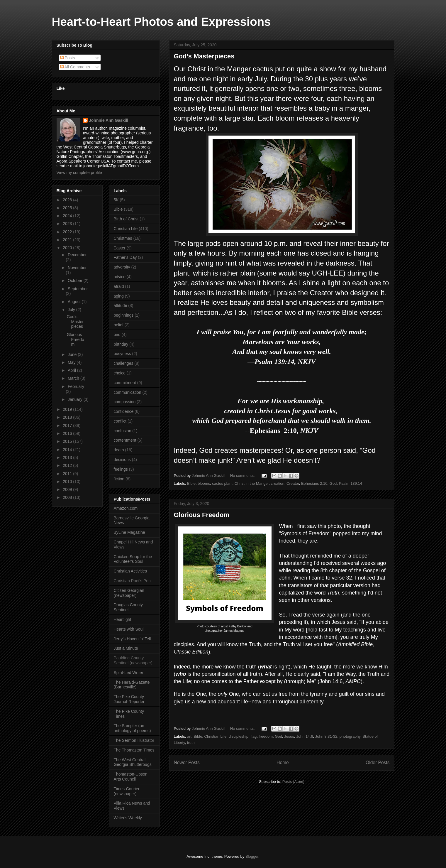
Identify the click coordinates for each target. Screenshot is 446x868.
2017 (68, 425)
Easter (120, 248)
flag (253, 736)
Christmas (123, 238)
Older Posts (378, 763)
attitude (121, 305)
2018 (68, 417)
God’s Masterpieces (204, 56)
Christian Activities (130, 571)
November (77, 268)
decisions (122, 460)
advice (120, 277)
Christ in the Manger (252, 483)
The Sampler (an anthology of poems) (132, 728)
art (189, 736)
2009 (68, 489)
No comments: (243, 476)
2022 (68, 232)
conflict (120, 421)
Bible (191, 483)
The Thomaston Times (134, 750)
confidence (124, 411)
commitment (125, 383)
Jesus (289, 736)
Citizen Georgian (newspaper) (129, 593)
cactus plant (222, 483)
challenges (124, 363)
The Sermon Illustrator (134, 740)
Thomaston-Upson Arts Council (131, 777)
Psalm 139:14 (351, 483)
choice (120, 373)
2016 (68, 433)
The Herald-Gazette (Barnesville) (132, 685)
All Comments (75, 67)
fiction (119, 479)
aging (119, 296)
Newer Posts (187, 763)
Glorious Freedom (202, 515)
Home (283, 763)
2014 (68, 450)
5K (116, 200)
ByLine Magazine (129, 532)
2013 (68, 457)
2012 (68, 465)
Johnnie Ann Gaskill (108, 120)
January (76, 399)
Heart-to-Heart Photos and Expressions (161, 22)
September (78, 289)
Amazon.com (126, 508)
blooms (204, 483)
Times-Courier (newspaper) (127, 791)
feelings (121, 469)
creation (278, 483)
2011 (68, 474)
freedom (266, 736)
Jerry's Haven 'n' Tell (132, 639)
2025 (68, 208)
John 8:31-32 (326, 736)
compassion (125, 402)
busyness (122, 354)
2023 (68, 224)
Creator (293, 483)
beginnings (124, 315)
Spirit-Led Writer (129, 673)
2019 (68, 409)
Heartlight (123, 619)
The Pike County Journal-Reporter (129, 699)
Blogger (252, 856)
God (333, 483)
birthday (121, 344)
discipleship (239, 736)
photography (350, 736)
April (72, 370)
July (72, 310)
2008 (68, 497)
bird (117, 335)
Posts (68, 58)
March (74, 378)
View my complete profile (79, 173)
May (72, 362)
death (119, 450)
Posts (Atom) (293, 782)
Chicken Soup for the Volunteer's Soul (133, 559)
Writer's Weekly (128, 818)
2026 (68, 200)
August (75, 302)
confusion (123, 431)
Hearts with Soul (129, 629)
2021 (68, 240)
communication (128, 392)
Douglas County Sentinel (128, 607)
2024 (68, 216)
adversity (122, 267)
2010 (68, 482)
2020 (68, 248)
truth (191, 743)
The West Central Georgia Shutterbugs (133, 762)
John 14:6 (305, 736)
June (73, 354)
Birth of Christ (126, 219)
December (77, 255)
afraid (119, 286)
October (76, 281)
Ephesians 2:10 (314, 483)
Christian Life (216, 736)
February (76, 386)
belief (119, 325)
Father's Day (125, 257)
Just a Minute (126, 648)
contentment (125, 440)
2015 (68, 441)
